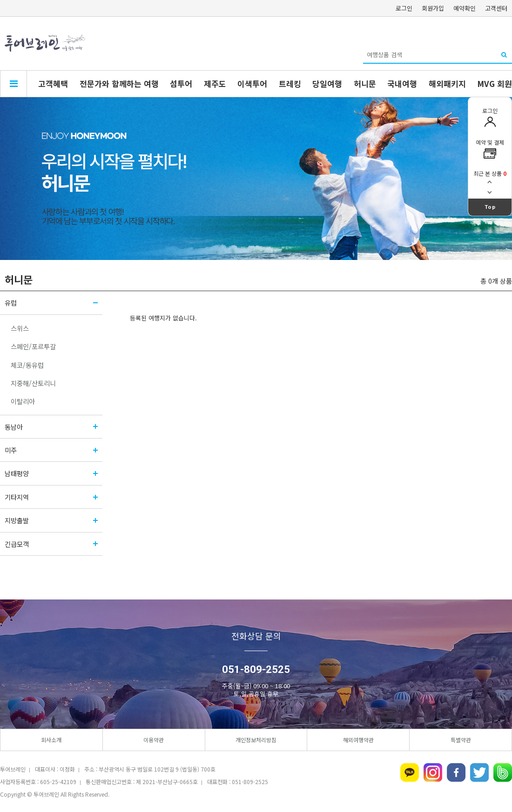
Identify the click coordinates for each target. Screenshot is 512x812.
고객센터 (496, 8)
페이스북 (456, 772)
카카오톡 (410, 772)
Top (490, 207)
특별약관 (461, 740)
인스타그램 (433, 772)
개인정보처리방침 (256, 740)
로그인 (404, 8)
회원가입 (433, 8)
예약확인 (465, 8)
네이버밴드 (503, 772)
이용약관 (154, 740)
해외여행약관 (358, 740)
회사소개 (51, 740)
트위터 (479, 772)
